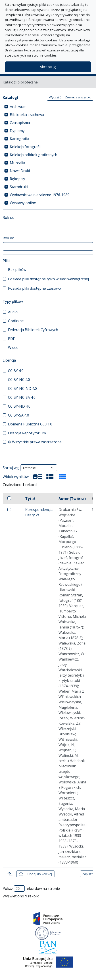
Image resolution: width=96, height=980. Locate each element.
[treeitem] (48, 107)
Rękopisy (17, 179)
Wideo (13, 348)
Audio (13, 312)
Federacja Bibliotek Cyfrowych (33, 330)
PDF (11, 339)
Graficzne (16, 321)
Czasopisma (20, 123)
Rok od (8, 218)
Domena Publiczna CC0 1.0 (30, 424)
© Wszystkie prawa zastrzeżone (35, 442)
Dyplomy (17, 131)
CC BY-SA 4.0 (19, 415)
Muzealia (17, 163)
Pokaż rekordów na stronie (31, 889)
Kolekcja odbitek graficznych (33, 155)
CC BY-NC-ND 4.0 (22, 388)
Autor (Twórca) (72, 499)
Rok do (8, 238)
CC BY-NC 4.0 (19, 380)
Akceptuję (48, 67)
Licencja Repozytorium (27, 433)
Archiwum (18, 107)
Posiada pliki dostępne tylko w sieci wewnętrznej (48, 279)
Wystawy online (23, 203)
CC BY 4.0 (16, 371)
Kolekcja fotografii (25, 147)
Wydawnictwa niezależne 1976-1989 (40, 195)
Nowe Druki (20, 171)
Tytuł (30, 499)
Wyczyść (55, 97)
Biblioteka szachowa (27, 115)
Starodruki (19, 187)
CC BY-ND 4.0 (19, 406)
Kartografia (19, 139)
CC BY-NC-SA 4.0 (22, 397)
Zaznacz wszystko (78, 97)
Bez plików (17, 270)
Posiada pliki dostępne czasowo (34, 288)
